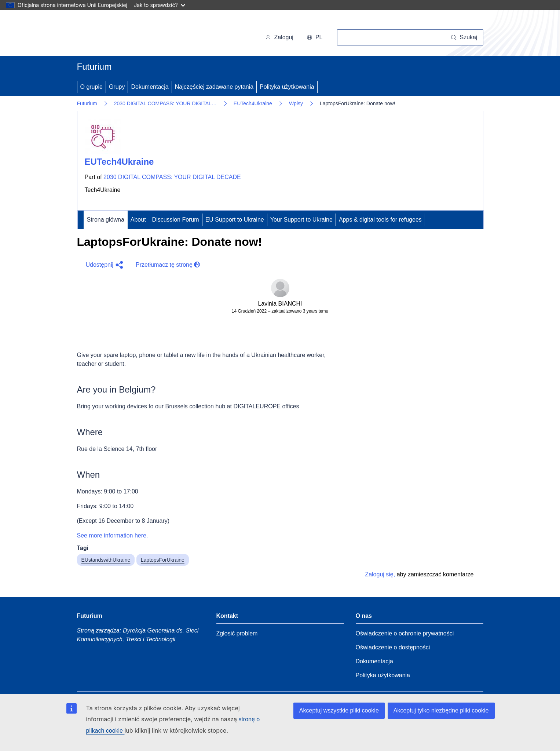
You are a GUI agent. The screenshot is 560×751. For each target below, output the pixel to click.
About (138, 220)
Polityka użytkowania (287, 87)
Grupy (117, 87)
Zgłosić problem (237, 633)
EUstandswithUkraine (106, 560)
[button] (104, 265)
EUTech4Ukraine (253, 103)
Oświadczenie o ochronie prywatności (405, 633)
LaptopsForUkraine (163, 560)
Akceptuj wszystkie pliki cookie (339, 710)
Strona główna (106, 220)
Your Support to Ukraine (301, 220)
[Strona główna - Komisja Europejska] (127, 34)
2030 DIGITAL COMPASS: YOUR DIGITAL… (165, 103)
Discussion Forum (176, 220)
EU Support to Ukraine (235, 220)
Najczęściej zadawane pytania (214, 87)
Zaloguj (279, 37)
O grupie (91, 87)
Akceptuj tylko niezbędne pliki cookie (441, 710)
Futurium (94, 67)
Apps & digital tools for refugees (380, 220)
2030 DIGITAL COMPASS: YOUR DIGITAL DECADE (172, 177)
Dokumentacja (150, 87)
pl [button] (315, 37)
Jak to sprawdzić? (159, 5)
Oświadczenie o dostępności (393, 647)
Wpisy (296, 103)
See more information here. (113, 535)
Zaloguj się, (380, 574)
